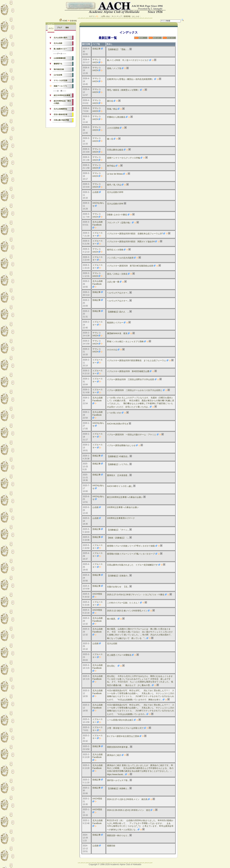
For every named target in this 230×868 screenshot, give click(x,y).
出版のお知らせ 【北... (118, 587)
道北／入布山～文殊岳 (117, 274)
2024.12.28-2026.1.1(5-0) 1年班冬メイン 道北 (129, 810)
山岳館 (96, 192)
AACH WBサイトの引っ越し (120, 486)
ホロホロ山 (112, 350)
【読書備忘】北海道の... (118, 576)
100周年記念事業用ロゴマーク (121, 518)
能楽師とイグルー (115, 323)
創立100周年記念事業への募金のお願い (125, 497)
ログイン (92, 16)
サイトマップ (117, 16)
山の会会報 (58, 75)
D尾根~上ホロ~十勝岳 (117, 215)
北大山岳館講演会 (60, 109)
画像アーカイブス (60, 86)
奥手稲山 (111, 166)
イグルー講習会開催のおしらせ (121, 445)
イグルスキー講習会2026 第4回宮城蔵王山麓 (128, 371)
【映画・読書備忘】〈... (118, 538)
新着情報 (127, 16)
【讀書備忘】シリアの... (118, 464)
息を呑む (112, 666)
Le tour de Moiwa (115, 174)
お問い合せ (106, 16)
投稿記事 (97, 49)
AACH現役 (97, 594)
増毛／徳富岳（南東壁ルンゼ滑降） (123, 90)
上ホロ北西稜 (113, 128)
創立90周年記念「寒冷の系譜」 (62, 102)
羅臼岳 (110, 101)
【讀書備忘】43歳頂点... (118, 456)
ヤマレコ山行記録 (60, 80)
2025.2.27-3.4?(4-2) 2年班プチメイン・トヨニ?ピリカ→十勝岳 (136, 595)
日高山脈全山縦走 (115, 150)
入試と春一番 (113, 282)
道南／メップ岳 (114, 68)
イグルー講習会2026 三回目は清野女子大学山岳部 (131, 379)
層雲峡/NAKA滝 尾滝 (117, 333)
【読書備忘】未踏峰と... (118, 788)
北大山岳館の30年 (115, 192)
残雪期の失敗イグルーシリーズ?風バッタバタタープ (131, 554)
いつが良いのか (114, 413)
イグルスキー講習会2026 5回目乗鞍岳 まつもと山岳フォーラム (137, 360)
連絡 (67, 27)
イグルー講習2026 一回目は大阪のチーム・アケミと (132, 435)
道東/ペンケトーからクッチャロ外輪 (124, 158)
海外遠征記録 (59, 69)
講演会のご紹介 (114, 755)
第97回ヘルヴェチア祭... (118, 780)
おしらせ (136, 16)
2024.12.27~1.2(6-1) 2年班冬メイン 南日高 (127, 799)
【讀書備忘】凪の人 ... (118, 312)
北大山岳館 (58, 43)
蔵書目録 (111, 846)
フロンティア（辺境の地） (119, 223)
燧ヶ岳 (110, 139)
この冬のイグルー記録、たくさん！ (123, 603)
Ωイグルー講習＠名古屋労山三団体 (123, 736)
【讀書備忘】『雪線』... (118, 49)
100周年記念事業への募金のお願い (123, 507)
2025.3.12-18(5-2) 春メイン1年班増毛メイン (127, 611)
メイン (51, 28)
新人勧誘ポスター (60, 49)
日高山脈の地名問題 (61, 120)
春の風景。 (112, 619)
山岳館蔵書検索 (60, 58)
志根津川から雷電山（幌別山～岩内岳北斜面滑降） (130, 79)
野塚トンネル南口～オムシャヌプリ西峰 (125, 342)
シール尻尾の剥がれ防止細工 (120, 720)
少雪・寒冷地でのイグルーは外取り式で (125, 728)
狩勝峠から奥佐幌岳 (116, 117)
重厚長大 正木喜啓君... (118, 475)
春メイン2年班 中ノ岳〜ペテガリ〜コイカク (128, 60)
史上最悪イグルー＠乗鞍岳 (119, 655)
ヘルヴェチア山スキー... (118, 293)
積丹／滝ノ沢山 (114, 185)
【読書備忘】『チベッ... (118, 530)
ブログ (59, 27)
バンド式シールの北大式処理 (120, 258)
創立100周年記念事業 (62, 95)
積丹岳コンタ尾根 (115, 250)
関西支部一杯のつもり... (118, 836)
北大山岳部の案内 (60, 38)
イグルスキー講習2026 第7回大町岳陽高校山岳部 (130, 266)
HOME (63, 21)
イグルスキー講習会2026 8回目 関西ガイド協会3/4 (131, 242)
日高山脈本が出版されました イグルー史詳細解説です (132, 565)
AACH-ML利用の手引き (118, 424)
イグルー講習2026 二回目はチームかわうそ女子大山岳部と (135, 390)
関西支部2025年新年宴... (118, 747)
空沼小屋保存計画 (60, 114)
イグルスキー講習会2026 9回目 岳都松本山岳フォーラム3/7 (135, 234)
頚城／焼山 (112, 109)
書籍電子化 (58, 64)
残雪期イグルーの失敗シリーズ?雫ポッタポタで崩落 (131, 546)
